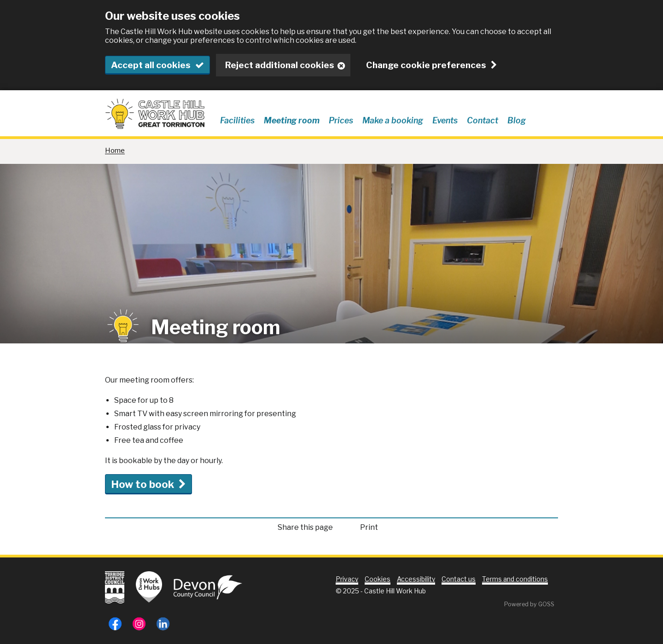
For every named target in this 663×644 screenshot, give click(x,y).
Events (445, 120)
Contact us (459, 579)
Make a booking (393, 120)
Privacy (347, 579)
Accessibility (416, 579)
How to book (142, 484)
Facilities (237, 120)
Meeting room (292, 120)
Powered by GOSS (529, 604)
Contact (483, 120)
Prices (341, 120)
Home (115, 151)
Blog (517, 120)
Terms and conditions (515, 579)
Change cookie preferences (426, 65)
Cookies (378, 579)
